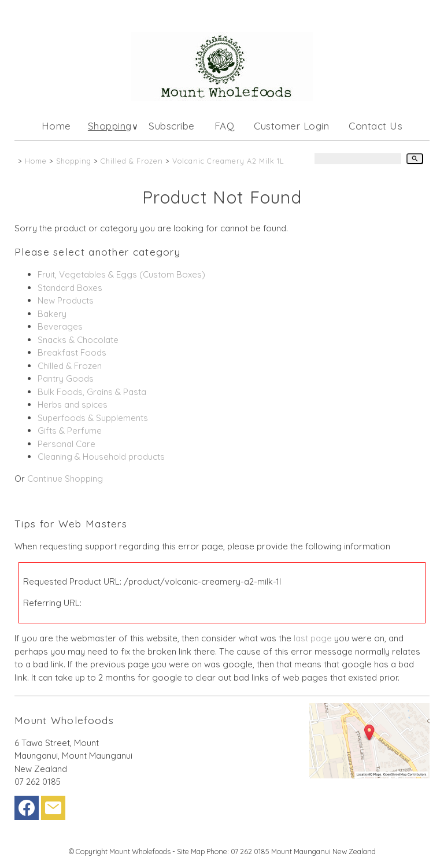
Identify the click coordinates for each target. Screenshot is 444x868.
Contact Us (375, 126)
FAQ (225, 126)
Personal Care (66, 444)
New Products (66, 300)
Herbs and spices (73, 405)
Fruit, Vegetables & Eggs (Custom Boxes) (121, 274)
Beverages (60, 326)
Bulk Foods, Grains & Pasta (92, 392)
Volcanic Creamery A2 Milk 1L (228, 161)
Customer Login (291, 126)
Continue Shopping (65, 479)
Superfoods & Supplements (93, 418)
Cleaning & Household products (101, 457)
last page (313, 638)
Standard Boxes (70, 288)
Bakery (52, 314)
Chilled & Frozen (132, 161)
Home (56, 126)
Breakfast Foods (72, 352)
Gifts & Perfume (70, 431)
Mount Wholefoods (140, 851)
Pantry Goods (66, 378)
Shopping (110, 126)
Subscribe (172, 126)
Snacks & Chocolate (78, 340)
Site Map (191, 851)
